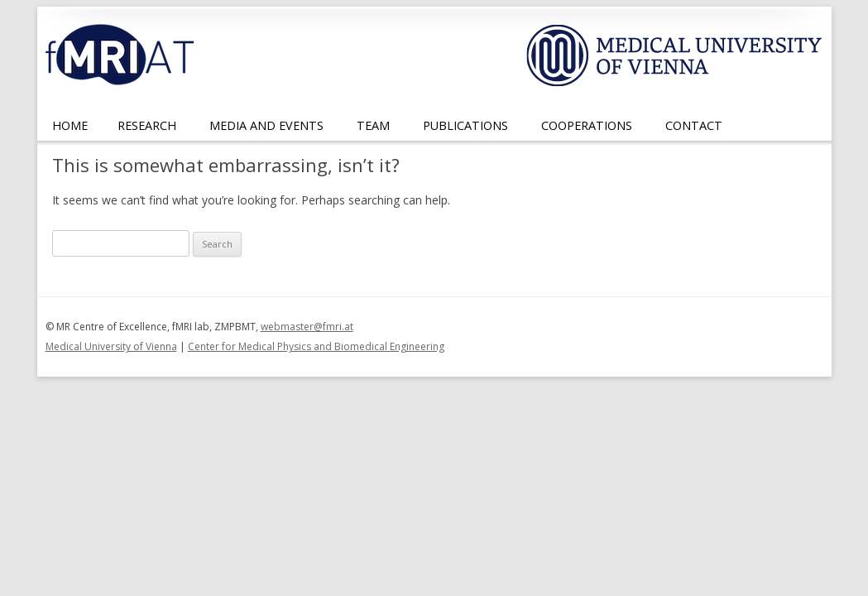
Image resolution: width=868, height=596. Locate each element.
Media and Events (266, 125)
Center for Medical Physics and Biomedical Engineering (316, 346)
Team (373, 125)
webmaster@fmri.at (307, 327)
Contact (694, 125)
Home (70, 125)
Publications (465, 125)
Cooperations (587, 125)
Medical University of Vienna (111, 346)
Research (147, 125)
